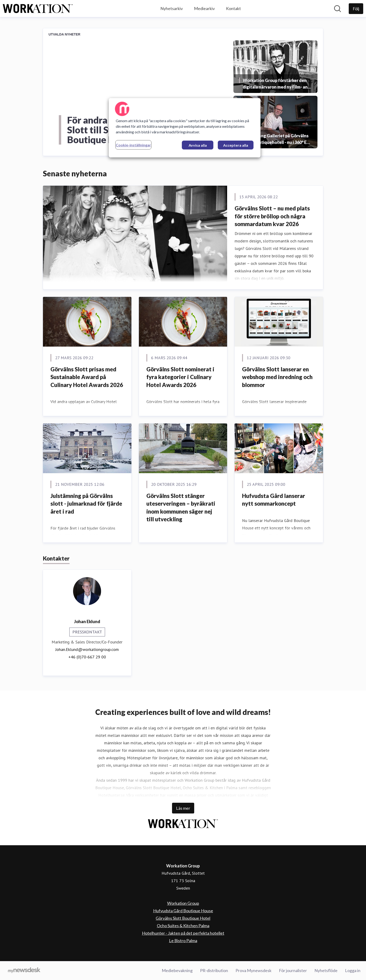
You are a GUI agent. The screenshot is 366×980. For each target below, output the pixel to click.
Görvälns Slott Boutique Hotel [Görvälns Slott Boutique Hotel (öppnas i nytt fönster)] (183, 918)
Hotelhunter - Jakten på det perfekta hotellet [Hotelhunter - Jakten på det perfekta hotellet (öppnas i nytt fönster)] (183, 933)
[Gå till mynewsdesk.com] (24, 971)
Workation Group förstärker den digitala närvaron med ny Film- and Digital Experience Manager (276, 84)
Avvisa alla (198, 145)
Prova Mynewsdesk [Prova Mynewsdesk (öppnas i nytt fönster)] (253, 970)
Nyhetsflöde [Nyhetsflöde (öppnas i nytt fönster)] (326, 970)
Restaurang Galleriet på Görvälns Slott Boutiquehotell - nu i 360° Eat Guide (277, 139)
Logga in (353, 970)
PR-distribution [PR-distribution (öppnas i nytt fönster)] (214, 970)
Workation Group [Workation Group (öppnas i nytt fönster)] (183, 903)
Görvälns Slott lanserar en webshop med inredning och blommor (277, 377)
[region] (185, 128)
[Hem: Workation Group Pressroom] (38, 9)
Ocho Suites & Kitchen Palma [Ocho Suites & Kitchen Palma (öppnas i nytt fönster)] (183, 926)
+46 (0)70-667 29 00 (87, 657)
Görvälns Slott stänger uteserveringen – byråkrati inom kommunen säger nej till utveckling (181, 508)
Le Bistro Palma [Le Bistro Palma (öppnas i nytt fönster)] (183, 941)
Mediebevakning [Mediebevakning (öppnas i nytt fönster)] (177, 970)
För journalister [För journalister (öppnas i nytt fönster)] (293, 970)
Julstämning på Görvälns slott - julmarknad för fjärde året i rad (86, 504)
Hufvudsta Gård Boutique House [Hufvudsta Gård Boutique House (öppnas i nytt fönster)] (183, 911)
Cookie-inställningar (133, 145)
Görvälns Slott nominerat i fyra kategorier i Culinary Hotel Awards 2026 (180, 377)
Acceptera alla (236, 145)
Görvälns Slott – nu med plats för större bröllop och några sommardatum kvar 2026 (272, 216)
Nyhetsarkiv (172, 8)
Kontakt (233, 8)
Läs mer (183, 808)
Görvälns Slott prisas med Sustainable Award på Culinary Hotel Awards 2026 (87, 377)
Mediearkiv (204, 8)
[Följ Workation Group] (356, 9)
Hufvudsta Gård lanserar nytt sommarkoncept (274, 500)
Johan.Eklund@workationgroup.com (87, 649)
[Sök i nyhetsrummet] (338, 9)
